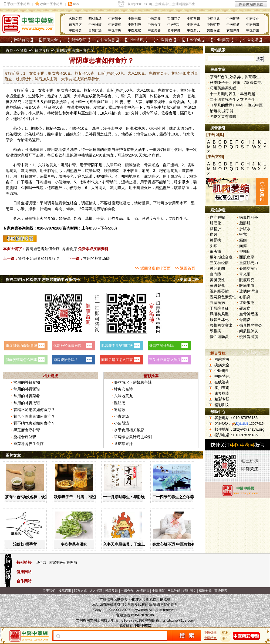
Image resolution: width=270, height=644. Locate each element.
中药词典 (213, 19)
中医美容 (154, 30)
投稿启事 (65, 591)
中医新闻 (154, 19)
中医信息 (107, 40)
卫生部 (41, 562)
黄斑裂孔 (217, 286)
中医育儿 (194, 30)
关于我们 (49, 591)
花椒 (89, 218)
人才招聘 (96, 591)
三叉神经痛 (219, 263)
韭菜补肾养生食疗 (29, 444)
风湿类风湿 (219, 314)
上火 (40, 218)
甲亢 (243, 234)
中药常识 (194, 19)
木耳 (183, 203)
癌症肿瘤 (217, 217)
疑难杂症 (79, 40)
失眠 (214, 246)
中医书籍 (134, 19)
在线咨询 (222, 382)
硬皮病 (245, 308)
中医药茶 (213, 25)
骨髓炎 (245, 320)
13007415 (256, 424)
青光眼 (245, 274)
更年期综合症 (221, 257)
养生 (225, 639)
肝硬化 (215, 223)
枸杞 (87, 90)
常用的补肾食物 (27, 382)
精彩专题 (222, 399)
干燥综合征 (219, 308)
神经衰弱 (217, 268)
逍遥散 (120, 410)
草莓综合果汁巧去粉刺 (133, 437)
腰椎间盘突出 (221, 325)
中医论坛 (251, 40)
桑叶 (167, 134)
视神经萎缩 (219, 291)
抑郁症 (245, 251)
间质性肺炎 (249, 331)
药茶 (17, 128)
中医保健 (193, 40)
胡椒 (150, 102)
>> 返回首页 (185, 268)
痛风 (214, 234)
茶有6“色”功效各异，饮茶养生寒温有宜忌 (40, 497)
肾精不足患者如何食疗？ (39, 258)
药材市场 (95, 19)
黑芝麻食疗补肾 (27, 430)
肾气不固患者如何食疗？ (34, 416)
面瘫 (243, 246)
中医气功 (174, 25)
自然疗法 (95, 30)
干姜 (100, 218)
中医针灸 (75, 30)
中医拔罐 (95, 25)
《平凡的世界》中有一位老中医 (236, 105)
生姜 (120, 102)
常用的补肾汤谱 (96, 258)
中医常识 (136, 40)
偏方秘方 (75, 25)
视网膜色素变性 (223, 297)
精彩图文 (222, 405)
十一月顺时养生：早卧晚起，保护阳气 (135, 497)
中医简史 (115, 19)
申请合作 (127, 591)
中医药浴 (253, 25)
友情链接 (143, 591)
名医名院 (75, 19)
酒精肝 (215, 229)
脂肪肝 (245, 223)
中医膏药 (115, 25)
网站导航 (174, 591)
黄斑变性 (217, 280)
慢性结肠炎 (219, 337)
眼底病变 (247, 280)
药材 (225, 633)
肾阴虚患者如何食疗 (43, 249)
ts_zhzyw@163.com (178, 620)
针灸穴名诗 (123, 389)
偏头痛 (215, 251)
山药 (111, 90)
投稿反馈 (112, 591)
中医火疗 (154, 25)
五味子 (74, 128)
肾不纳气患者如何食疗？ (34, 423)
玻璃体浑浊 (249, 291)
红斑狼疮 (247, 303)
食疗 (17, 90)
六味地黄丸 (48, 165)
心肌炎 (245, 297)
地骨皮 (142, 134)
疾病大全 (50, 40)
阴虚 (174, 176)
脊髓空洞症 (249, 268)
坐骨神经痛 (249, 314)
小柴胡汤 (122, 423)
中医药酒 (233, 25)
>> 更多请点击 (187, 280)
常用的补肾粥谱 (27, 389)
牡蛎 (43, 209)
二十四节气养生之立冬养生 (175, 497)
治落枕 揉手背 (25, 544)
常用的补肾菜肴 (27, 396)
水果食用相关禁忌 (129, 430)
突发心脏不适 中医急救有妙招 (177, 544)
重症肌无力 (249, 263)
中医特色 (165, 40)
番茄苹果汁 (123, 444)
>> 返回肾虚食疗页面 (153, 268)
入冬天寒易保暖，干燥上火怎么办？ (133, 544)
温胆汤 (120, 403)
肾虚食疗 (42, 50)
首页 (9, 50)
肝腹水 (245, 229)
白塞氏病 (217, 303)
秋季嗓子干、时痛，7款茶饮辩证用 (83, 497)
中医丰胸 (115, 30)
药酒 (17, 150)
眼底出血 (247, 286)
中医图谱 (233, 19)
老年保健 (174, 30)
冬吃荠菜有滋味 (74, 544)
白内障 (215, 274)
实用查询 (222, 388)
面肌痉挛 (247, 257)
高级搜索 (221, 591)
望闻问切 (174, 19)
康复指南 (222, 393)
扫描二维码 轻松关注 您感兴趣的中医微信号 (43, 280)
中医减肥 (134, 30)
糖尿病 (215, 240)
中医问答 (222, 40)
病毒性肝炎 (249, 217)
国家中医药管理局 (63, 562)
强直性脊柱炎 (251, 325)
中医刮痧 (134, 25)
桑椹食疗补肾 (25, 437)
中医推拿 (194, 25)
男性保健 (213, 30)
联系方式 (80, 591)
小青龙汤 (122, 416)
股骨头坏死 (219, 320)
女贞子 (44, 90)
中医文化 (253, 19)
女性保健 (233, 30)
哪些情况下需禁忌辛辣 (133, 382)
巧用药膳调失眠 (223, 88)
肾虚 (24, 50)
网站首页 (22, 40)
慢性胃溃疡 (249, 337)
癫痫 (243, 240)
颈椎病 (215, 331)
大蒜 (139, 102)
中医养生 (253, 30)
